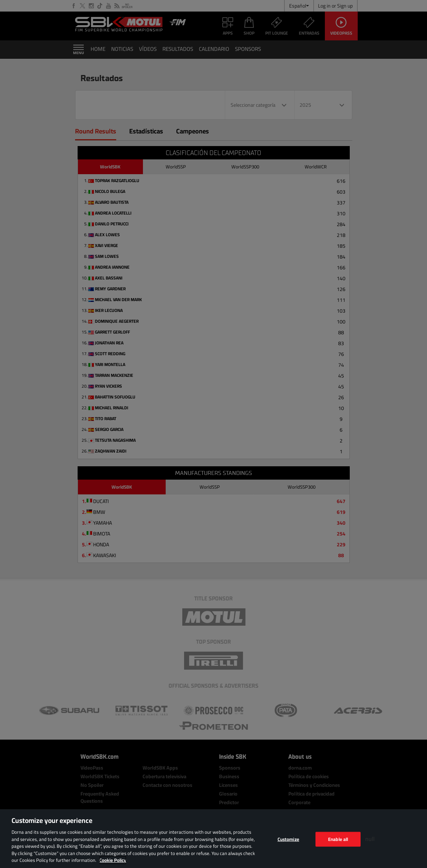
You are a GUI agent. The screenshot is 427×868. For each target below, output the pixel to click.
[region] (213, 839)
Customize (288, 839)
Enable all (338, 839)
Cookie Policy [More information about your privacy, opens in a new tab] (113, 860)
